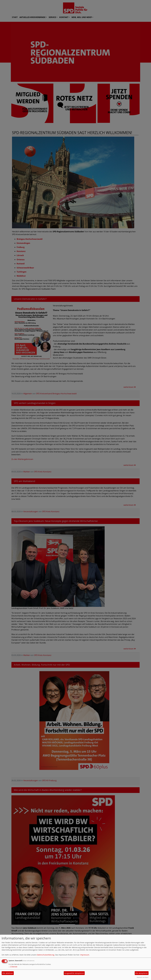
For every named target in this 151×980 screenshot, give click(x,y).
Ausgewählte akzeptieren (74, 973)
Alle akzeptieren (142, 973)
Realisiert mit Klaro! (143, 977)
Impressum (85, 955)
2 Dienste (13, 967)
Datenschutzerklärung (46, 955)
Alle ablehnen (8, 973)
